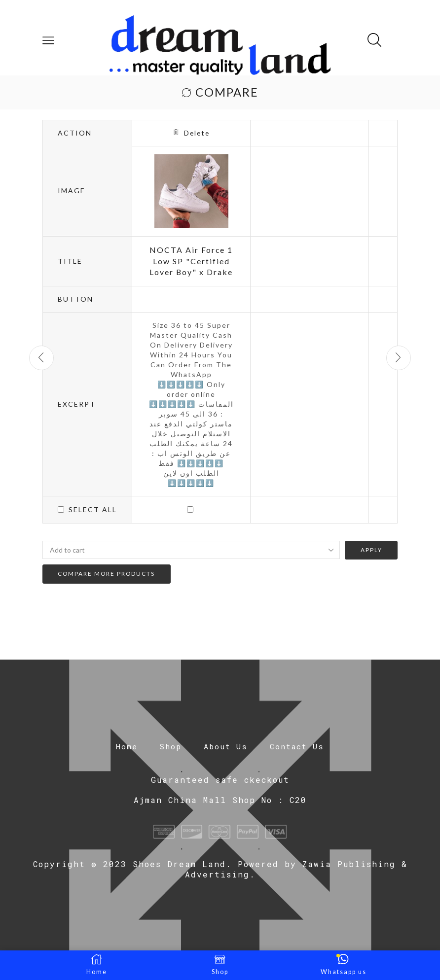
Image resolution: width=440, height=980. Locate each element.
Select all (93, 509)
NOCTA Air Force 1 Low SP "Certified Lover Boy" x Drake (191, 261)
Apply (371, 550)
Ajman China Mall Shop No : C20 (220, 800)
